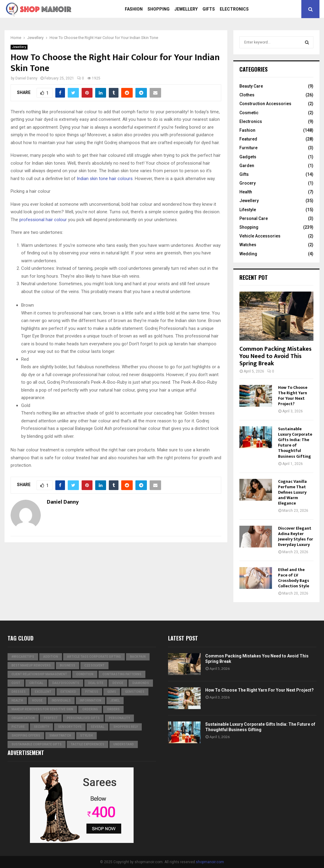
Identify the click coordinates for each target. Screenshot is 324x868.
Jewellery (186, 9)
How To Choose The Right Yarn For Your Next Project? (293, 396)
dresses (19, 692)
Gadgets (248, 157)
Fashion (134, 9)
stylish (86, 736)
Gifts (209, 9)
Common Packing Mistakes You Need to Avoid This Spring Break (275, 356)
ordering (90, 709)
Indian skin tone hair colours (105, 179)
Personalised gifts (83, 718)
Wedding (248, 254)
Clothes (247, 95)
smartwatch (60, 736)
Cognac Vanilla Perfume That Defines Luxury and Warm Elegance (292, 492)
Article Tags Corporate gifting (94, 657)
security (41, 727)
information (91, 700)
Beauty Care (251, 86)
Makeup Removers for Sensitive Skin (42, 709)
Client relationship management (39, 674)
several (97, 727)
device (118, 683)
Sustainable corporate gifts (37, 744)
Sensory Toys (70, 727)
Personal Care (254, 218)
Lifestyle (248, 210)
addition (51, 657)
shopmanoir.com (210, 862)
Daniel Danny (26, 78)
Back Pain (138, 657)
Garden (247, 166)
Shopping (159, 9)
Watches (248, 245)
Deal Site (96, 683)
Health (246, 192)
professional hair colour (43, 220)
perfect (51, 718)
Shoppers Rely (126, 727)
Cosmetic (249, 113)
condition (85, 674)
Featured (248, 139)
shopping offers (26, 736)
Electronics (234, 9)
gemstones (135, 692)
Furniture (248, 148)
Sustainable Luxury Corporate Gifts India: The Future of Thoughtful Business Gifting (295, 442)
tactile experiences (87, 744)
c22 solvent (94, 665)
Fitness (92, 692)
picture (18, 727)
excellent (43, 692)
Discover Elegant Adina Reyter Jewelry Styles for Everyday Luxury (296, 536)
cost (16, 683)
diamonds (141, 683)
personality (119, 718)
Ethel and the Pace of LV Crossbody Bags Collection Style (294, 578)
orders (113, 709)
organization (23, 718)
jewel (115, 700)
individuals (61, 700)
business (68, 665)
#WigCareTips (23, 657)
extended (68, 692)
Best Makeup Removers (31, 665)
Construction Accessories (265, 104)
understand (124, 744)
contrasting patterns (122, 674)
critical (36, 683)
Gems (112, 692)
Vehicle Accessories (260, 236)
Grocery (248, 183)
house (37, 700)
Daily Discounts (66, 683)
